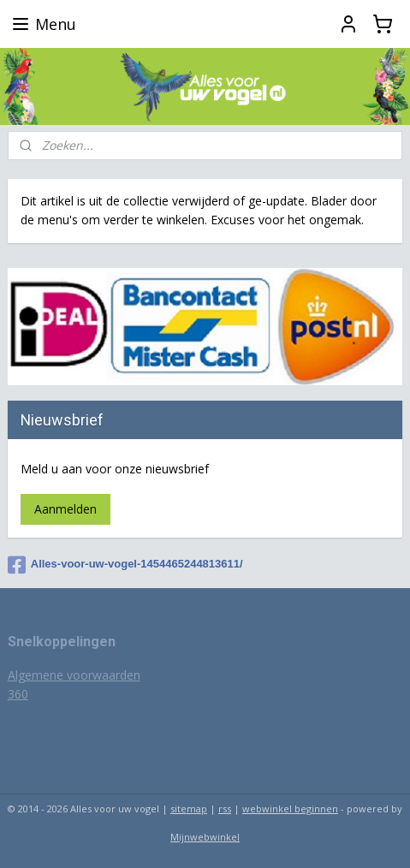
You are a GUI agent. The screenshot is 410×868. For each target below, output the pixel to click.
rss (225, 809)
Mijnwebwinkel (205, 837)
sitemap (189, 809)
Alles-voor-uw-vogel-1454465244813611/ (125, 565)
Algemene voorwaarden (74, 675)
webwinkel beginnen (290, 809)
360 (18, 694)
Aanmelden (65, 509)
